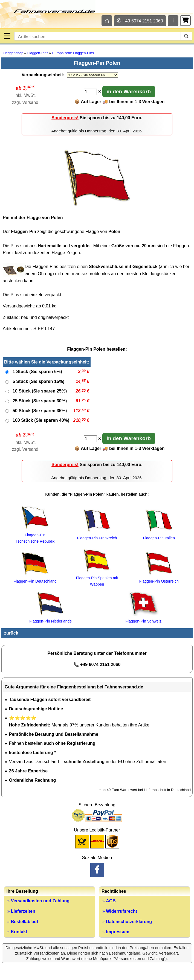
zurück (11, 633)
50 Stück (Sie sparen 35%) (40, 411)
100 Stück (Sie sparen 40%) (41, 420)
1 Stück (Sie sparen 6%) (37, 372)
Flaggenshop (13, 53)
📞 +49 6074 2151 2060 (97, 665)
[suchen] (186, 36)
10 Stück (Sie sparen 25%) (40, 391)
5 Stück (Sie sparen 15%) (38, 381)
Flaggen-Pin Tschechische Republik (35, 535)
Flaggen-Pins (38, 53)
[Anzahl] (90, 92)
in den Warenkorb (129, 91)
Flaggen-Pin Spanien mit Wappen (97, 578)
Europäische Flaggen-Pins (73, 53)
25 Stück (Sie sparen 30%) (40, 401)
